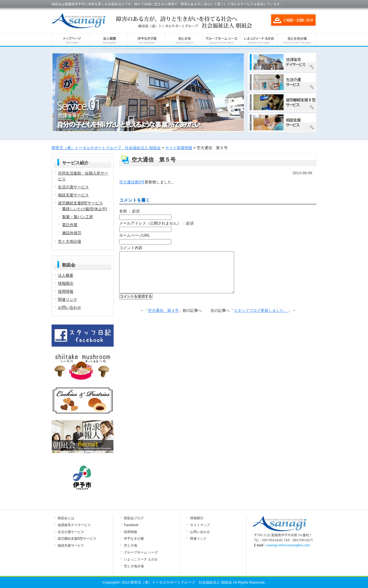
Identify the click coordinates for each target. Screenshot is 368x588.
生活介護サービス (73, 187)
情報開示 (66, 283)
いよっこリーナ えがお (141, 559)
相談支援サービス (73, 195)
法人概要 (66, 275)
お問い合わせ (70, 307)
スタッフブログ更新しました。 (261, 319)
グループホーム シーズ (141, 552)
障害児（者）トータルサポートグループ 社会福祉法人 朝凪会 (106, 148)
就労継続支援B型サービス (80, 203)
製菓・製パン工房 (78, 217)
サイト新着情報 (179, 148)
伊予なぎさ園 (134, 539)
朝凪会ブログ (134, 518)
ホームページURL (135, 235)
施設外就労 (72, 233)
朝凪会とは (66, 518)
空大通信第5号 (132, 182)
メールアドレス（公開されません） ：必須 (156, 223)
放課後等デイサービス (74, 525)
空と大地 (130, 545)
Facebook (131, 525)
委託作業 (70, 225)
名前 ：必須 (129, 211)
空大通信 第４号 (163, 319)
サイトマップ (200, 525)
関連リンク (68, 299)
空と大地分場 (70, 241)
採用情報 (66, 291)
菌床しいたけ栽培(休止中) (85, 209)
